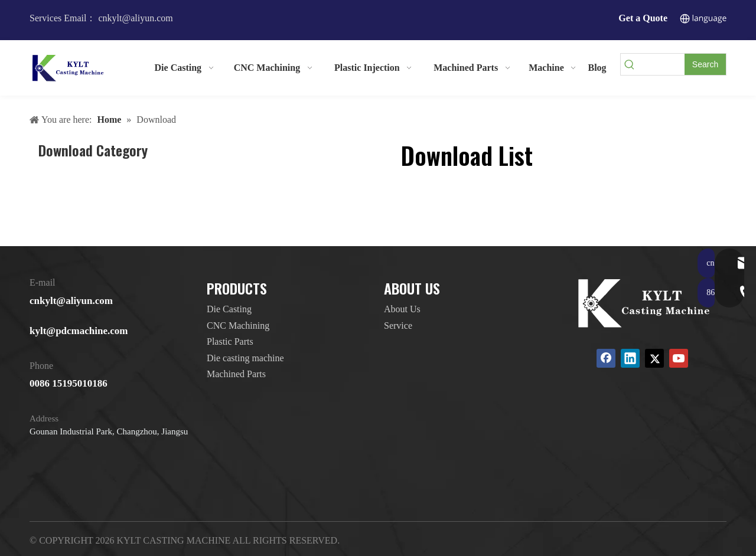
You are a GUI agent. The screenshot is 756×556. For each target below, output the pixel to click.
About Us (402, 309)
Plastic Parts (230, 341)
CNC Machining (238, 326)
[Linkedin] (630, 358)
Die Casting (229, 309)
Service (398, 326)
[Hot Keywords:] (705, 64)
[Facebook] (606, 358)
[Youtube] (679, 358)
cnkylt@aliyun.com (71, 301)
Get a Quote (643, 18)
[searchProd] (661, 64)
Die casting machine (245, 358)
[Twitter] (654, 358)
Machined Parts (236, 374)
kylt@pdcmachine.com (79, 331)
